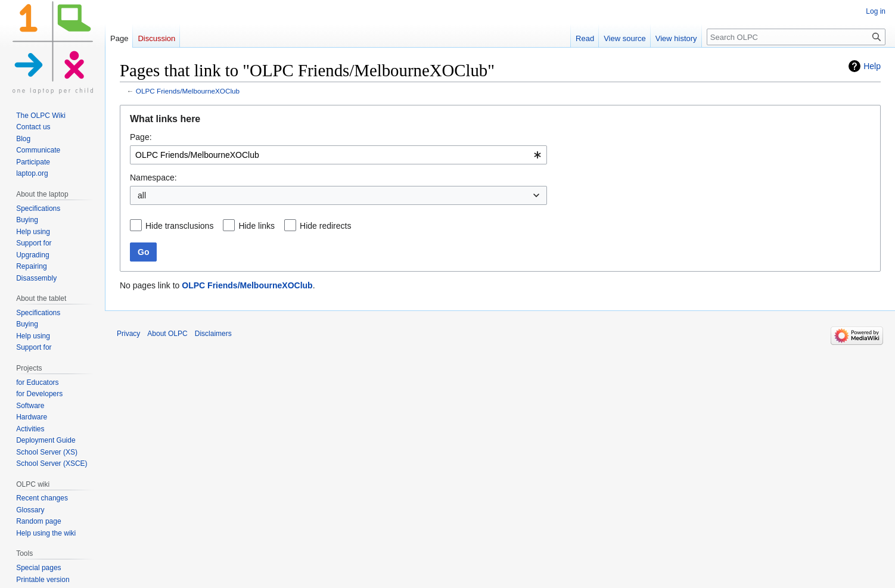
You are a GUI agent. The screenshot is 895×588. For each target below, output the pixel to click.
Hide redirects (325, 226)
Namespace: (153, 178)
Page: (141, 137)
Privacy (128, 334)
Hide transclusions (179, 226)
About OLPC (167, 334)
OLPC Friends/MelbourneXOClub (188, 91)
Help (872, 66)
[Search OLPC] (796, 37)
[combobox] (338, 155)
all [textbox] (142, 195)
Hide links (257, 226)
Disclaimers (213, 334)
